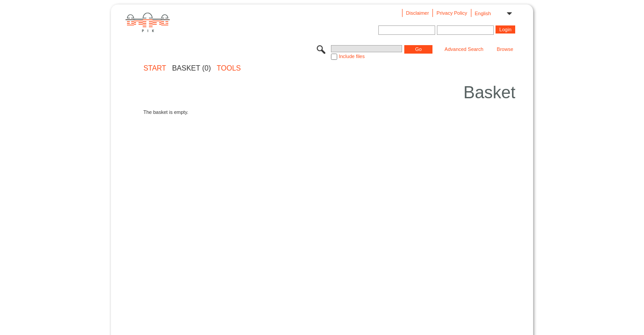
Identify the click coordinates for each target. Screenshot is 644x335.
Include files (352, 56)
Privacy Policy (452, 13)
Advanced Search (464, 49)
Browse (505, 49)
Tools (229, 68)
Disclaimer (417, 13)
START (155, 68)
